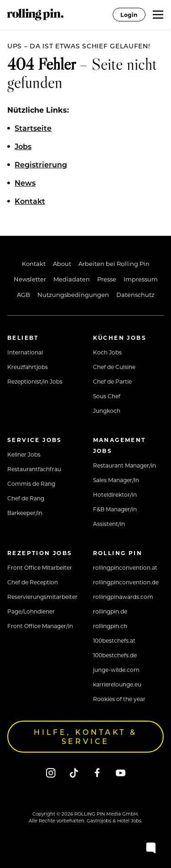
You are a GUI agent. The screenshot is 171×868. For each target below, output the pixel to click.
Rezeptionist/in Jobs (35, 381)
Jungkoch (107, 411)
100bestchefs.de (115, 655)
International (25, 352)
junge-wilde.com (116, 670)
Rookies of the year (119, 699)
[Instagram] (51, 772)
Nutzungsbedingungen (73, 294)
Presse (107, 279)
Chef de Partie (112, 381)
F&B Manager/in (115, 509)
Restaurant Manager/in (124, 465)
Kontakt (34, 263)
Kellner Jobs (24, 454)
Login (129, 15)
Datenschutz (135, 294)
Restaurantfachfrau (34, 469)
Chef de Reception (33, 582)
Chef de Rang (26, 498)
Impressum (141, 279)
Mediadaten (72, 279)
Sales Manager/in (116, 480)
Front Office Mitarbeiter (40, 567)
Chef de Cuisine (114, 367)
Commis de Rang (31, 483)
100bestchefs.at (114, 640)
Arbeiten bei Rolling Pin (114, 263)
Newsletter (30, 279)
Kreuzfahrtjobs (28, 367)
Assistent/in (109, 524)
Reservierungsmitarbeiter (42, 597)
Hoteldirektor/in (115, 494)
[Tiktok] (74, 772)
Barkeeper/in (25, 513)
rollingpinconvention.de (126, 582)
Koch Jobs (107, 352)
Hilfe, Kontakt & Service (85, 736)
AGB (23, 294)
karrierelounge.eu (117, 684)
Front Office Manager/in (40, 626)
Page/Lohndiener (31, 611)
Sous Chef (107, 396)
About (62, 263)
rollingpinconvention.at (125, 567)
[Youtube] (121, 772)
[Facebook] (97, 772)
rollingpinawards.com (123, 597)
